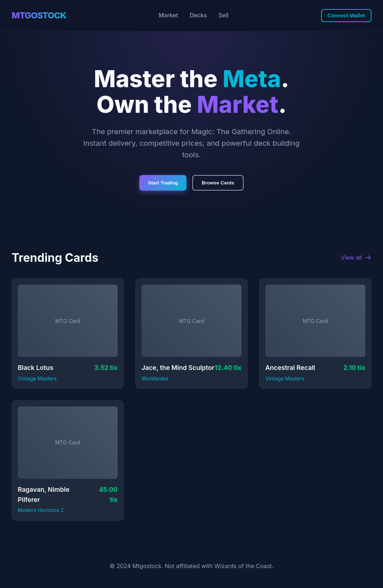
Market (168, 15)
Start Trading (163, 183)
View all (356, 258)
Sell (224, 15)
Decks (198, 15)
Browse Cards (218, 183)
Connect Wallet (346, 16)
